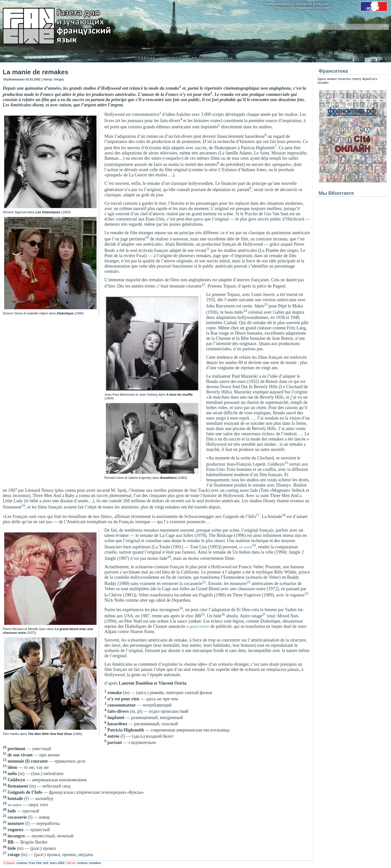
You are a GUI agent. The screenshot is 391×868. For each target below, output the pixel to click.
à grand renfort (198, 627)
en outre (245, 547)
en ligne (201, 58)
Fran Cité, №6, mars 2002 (46, 863)
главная (145, 58)
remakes (95, 863)
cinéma (22, 863)
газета (174, 58)
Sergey (59, 79)
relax (249, 58)
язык (227, 58)
